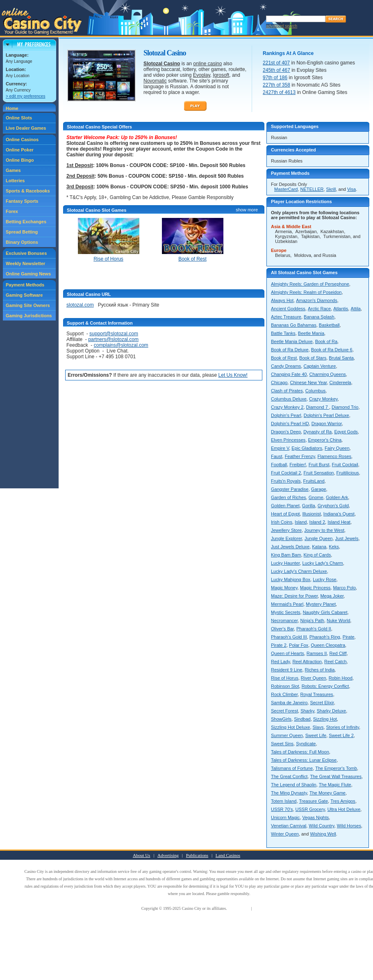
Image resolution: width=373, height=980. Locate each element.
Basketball (329, 325)
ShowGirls (281, 719)
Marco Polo (344, 588)
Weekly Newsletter (25, 263)
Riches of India (320, 670)
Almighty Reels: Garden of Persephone (310, 284)
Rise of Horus (285, 678)
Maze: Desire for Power (294, 596)
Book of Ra (326, 341)
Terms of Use (239, 908)
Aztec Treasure (286, 317)
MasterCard (286, 189)
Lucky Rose (324, 579)
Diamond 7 (318, 407)
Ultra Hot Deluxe (344, 809)
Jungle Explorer (287, 538)
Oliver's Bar (282, 629)
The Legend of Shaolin (294, 785)
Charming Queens (328, 374)
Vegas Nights (315, 817)
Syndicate (306, 744)
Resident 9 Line (287, 670)
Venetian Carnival (289, 826)
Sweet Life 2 (341, 735)
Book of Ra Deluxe (290, 350)
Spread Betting (22, 232)
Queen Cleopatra (328, 645)
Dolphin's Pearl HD (290, 424)
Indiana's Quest (339, 514)
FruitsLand (314, 481)
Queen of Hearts (288, 653)
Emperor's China (325, 440)
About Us (141, 855)
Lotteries (15, 181)
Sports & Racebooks (28, 191)
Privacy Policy (265, 908)
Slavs (318, 727)
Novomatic (155, 81)
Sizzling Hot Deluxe (290, 727)
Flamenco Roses (335, 456)
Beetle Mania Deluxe (292, 341)
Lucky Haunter (285, 563)
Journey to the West (324, 530)
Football (279, 465)
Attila (355, 309)
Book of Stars (313, 358)
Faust (277, 456)
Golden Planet (285, 506)
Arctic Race (319, 309)
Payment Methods (25, 285)
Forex (12, 211)
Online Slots (19, 118)
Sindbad (302, 719)
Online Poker (20, 150)
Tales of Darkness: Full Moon (300, 752)
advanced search (282, 26)
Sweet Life (316, 735)
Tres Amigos (343, 801)
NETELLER (312, 189)
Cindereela (340, 382)
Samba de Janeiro (289, 703)
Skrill (331, 189)
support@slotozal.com (114, 334)
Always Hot (282, 300)
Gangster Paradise (290, 489)
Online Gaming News (28, 274)
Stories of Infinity (343, 727)
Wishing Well (323, 834)
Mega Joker (332, 596)
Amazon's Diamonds (317, 300)
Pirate (349, 637)
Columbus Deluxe (289, 399)
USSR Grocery (310, 809)
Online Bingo (20, 160)
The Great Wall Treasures (336, 776)
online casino (207, 64)
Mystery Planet (321, 604)
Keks (334, 547)
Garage (319, 489)
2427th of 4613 (279, 92)
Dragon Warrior (327, 424)
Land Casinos (228, 855)
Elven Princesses (288, 440)
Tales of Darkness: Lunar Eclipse (304, 760)
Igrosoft (221, 75)
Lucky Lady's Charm (322, 563)
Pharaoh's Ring (325, 637)
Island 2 (317, 522)
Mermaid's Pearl (287, 604)
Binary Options (22, 242)
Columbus (316, 391)
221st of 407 (276, 63)
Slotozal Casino (162, 64)
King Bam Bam (286, 555)
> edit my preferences (25, 96)
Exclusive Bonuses (26, 253)
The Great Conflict (289, 776)
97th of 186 (275, 78)
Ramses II (317, 653)
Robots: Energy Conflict (325, 686)
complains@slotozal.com (121, 345)
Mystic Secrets (286, 612)
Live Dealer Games (26, 128)
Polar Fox (299, 645)
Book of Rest (284, 358)
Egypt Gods (346, 432)
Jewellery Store (286, 530)
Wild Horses (349, 826)
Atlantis (341, 309)
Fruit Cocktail (345, 465)
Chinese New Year (308, 382)
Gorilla (309, 506)
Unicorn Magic (285, 817)
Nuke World (338, 621)
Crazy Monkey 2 (287, 407)
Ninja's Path (312, 621)
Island (301, 522)
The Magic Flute (335, 785)
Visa (351, 189)
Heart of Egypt (285, 514)
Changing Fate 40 (289, 374)
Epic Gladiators (307, 448)
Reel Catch (335, 662)
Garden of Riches (289, 497)
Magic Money (284, 588)
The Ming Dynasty (289, 793)
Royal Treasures (317, 694)
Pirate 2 (279, 645)
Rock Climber (284, 694)
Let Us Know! (233, 375)
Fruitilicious (348, 473)
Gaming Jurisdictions (29, 316)
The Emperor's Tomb (336, 768)
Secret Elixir (322, 703)
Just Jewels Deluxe (290, 547)
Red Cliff (338, 653)
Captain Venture (320, 366)
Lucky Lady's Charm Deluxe (299, 571)
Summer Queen (287, 735)
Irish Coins (282, 522)
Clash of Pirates (287, 391)
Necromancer (284, 621)
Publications (197, 855)
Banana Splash (319, 317)
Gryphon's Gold (333, 506)
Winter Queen (285, 834)
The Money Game (328, 793)
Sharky (307, 711)
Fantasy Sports (22, 201)
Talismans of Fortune (292, 768)
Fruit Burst (319, 465)
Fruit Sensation (318, 473)
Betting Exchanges (26, 222)
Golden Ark (337, 497)
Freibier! (298, 465)
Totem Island (284, 801)
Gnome (316, 497)
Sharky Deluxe (332, 711)
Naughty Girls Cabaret (325, 612)
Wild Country (321, 826)
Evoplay (202, 75)
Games (13, 170)
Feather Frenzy (300, 456)
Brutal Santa (341, 358)
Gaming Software (24, 295)
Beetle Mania (311, 333)
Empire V (280, 448)
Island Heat (339, 522)
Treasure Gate (314, 801)
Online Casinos (22, 140)
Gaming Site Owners (28, 305)
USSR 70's (282, 809)
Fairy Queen (337, 448)
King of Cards (317, 555)
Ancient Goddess (288, 309)
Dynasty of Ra (317, 432)
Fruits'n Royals (286, 481)
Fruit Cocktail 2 (286, 473)
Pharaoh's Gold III (289, 637)
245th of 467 (276, 70)
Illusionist (311, 514)
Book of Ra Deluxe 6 (332, 350)
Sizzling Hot (325, 719)
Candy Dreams (286, 366)
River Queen (314, 678)
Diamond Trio (345, 407)
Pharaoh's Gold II (314, 629)
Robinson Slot (285, 686)
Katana (319, 547)
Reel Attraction (307, 662)
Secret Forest (284, 711)
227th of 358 (276, 85)
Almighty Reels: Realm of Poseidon (306, 292)
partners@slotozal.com (113, 339)
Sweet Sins (282, 744)
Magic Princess (315, 588)
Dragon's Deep (286, 432)
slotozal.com (80, 305)
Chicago (279, 382)
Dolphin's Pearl (286, 415)
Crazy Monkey (323, 399)
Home (12, 108)
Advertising (168, 855)
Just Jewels (347, 538)
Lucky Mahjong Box (291, 579)
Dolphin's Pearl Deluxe (326, 415)
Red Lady (280, 662)
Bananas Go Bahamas (294, 325)
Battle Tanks (283, 333)
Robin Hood (341, 678)
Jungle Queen (319, 538)
